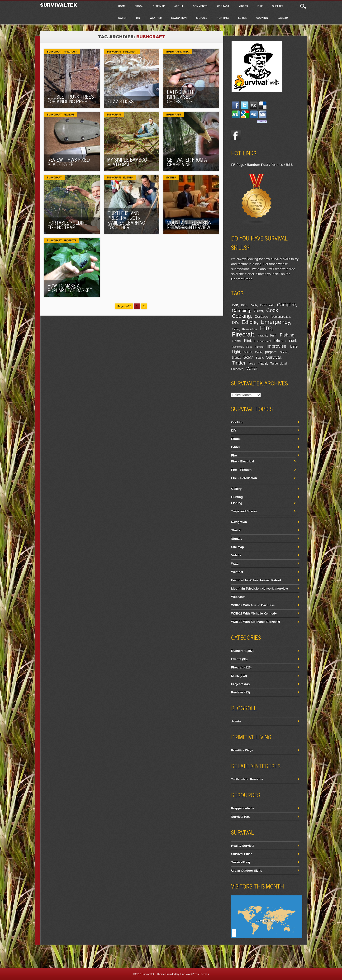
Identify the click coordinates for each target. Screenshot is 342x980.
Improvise (276, 346)
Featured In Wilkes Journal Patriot (256, 580)
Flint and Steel (262, 341)
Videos (243, 6)
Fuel (292, 341)
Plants (259, 352)
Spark (259, 358)
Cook (272, 310)
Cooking (262, 18)
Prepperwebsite (243, 808)
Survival (273, 357)
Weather (156, 18)
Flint (247, 341)
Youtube (277, 165)
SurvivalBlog (240, 862)
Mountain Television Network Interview (189, 225)
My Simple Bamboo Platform (127, 162)
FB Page (237, 165)
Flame (236, 341)
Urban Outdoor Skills (247, 871)
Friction (280, 341)
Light (236, 352)
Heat (249, 347)
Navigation (179, 18)
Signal (236, 358)
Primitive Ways (242, 750)
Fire (260, 6)
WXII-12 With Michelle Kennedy (254, 613)
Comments (200, 6)
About (179, 6)
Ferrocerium (249, 329)
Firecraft (70, 52)
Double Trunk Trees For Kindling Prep (71, 99)
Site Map (159, 6)
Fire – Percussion (244, 478)
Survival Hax (240, 817)
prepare (271, 352)
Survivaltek (59, 5)
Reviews (69, 115)
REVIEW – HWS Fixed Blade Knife (69, 162)
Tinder (238, 363)
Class (258, 311)
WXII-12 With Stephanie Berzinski (256, 622)
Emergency (275, 322)
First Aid (263, 336)
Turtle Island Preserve (247, 779)
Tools (252, 364)
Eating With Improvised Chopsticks (180, 97)
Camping (241, 310)
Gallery (283, 18)
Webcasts (238, 597)
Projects (70, 241)
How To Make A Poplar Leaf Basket (70, 288)
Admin (236, 721)
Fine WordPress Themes (194, 974)
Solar (248, 357)
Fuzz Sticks (121, 101)
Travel (263, 363)
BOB (244, 305)
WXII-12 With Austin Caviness (253, 605)
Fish (273, 335)
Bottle (254, 305)
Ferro (235, 329)
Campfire (286, 305)
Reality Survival (243, 846)
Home (122, 6)
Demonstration (281, 317)
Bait (235, 305)
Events (128, 178)
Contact (223, 6)
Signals (202, 18)
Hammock (237, 347)
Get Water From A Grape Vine (187, 162)
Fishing (287, 335)
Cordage (261, 316)
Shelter (278, 6)
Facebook (236, 135)
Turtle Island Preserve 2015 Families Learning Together (126, 220)
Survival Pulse (242, 854)
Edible (242, 18)
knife (294, 346)
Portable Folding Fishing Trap (67, 225)
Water (122, 18)
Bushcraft (54, 52)
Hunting (223, 18)
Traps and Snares (244, 511)
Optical (248, 352)
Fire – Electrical (242, 461)
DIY (138, 18)
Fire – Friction (241, 470)
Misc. (186, 52)
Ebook (139, 6)
